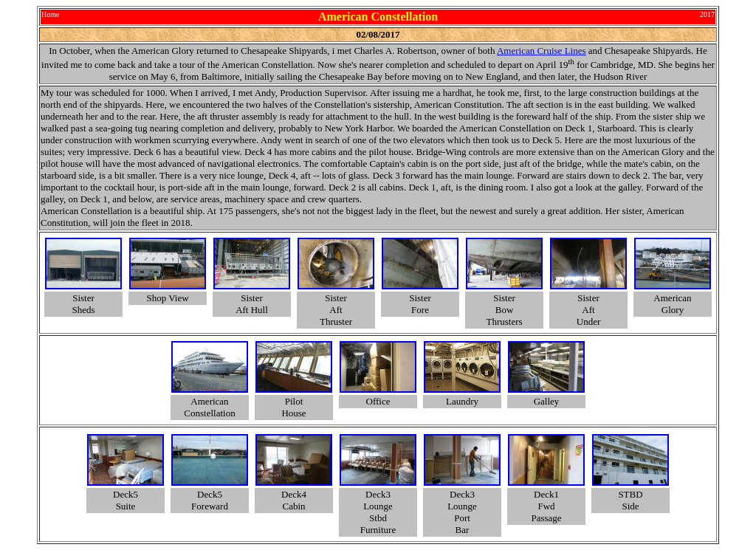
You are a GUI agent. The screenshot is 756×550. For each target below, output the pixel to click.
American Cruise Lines (542, 51)
